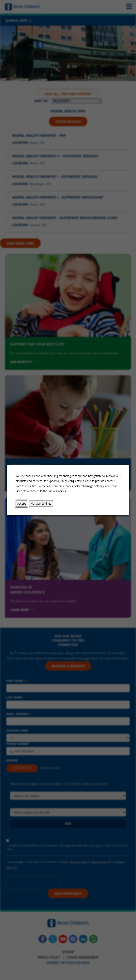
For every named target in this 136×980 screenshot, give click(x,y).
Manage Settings (41, 503)
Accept (21, 503)
